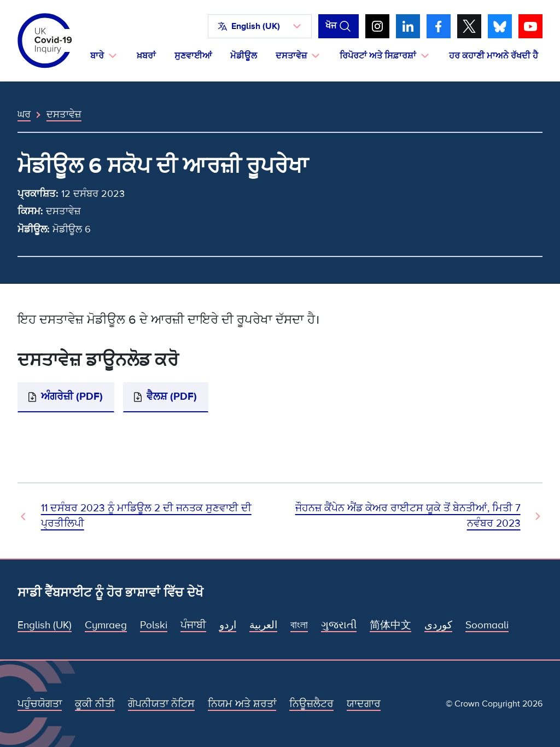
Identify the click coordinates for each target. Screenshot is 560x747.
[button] (260, 26)
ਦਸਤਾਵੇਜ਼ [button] (291, 56)
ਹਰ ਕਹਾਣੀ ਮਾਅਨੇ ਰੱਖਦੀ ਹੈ (494, 56)
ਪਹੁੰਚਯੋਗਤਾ (40, 704)
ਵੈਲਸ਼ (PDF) (172, 397)
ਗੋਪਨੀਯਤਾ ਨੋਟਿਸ (161, 704)
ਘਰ (24, 114)
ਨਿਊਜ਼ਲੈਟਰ (311, 704)
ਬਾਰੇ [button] (97, 56)
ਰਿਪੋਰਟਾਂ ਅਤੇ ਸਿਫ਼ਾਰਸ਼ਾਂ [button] (378, 56)
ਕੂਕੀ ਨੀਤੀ (95, 704)
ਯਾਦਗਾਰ (364, 704)
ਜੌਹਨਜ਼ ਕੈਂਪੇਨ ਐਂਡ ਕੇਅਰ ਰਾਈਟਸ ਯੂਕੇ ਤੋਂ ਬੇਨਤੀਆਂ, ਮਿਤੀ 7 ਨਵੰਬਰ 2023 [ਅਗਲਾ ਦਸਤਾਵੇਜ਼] (408, 516)
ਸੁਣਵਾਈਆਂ (193, 56)
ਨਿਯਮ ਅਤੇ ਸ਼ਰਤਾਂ (242, 704)
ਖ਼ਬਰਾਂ (146, 56)
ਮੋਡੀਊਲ (244, 56)
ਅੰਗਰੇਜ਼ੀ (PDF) (72, 397)
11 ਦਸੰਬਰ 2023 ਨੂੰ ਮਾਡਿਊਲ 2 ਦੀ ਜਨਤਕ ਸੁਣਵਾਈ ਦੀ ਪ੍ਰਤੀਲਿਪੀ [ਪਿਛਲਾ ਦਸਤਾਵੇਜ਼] (146, 516)
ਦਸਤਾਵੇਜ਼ (64, 114)
